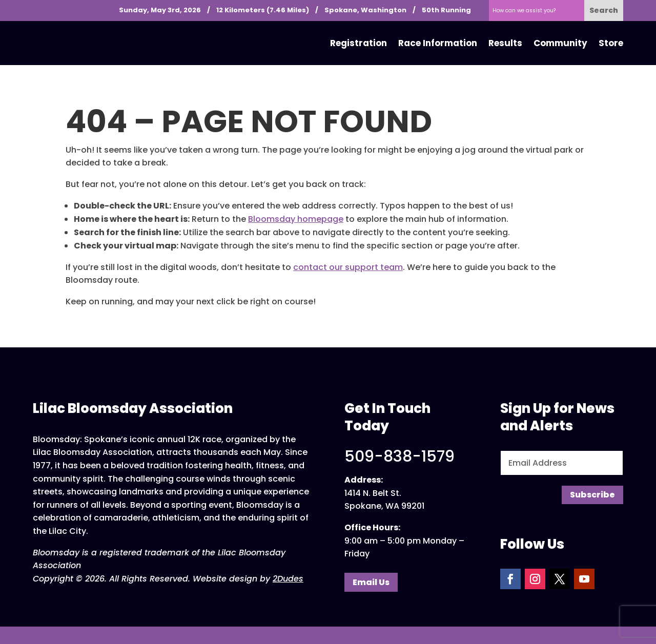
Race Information (438, 43)
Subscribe (592, 495)
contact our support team (348, 267)
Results (505, 43)
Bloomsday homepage (296, 219)
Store (611, 43)
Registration (358, 43)
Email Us (371, 582)
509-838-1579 (399, 456)
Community (560, 43)
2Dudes (288, 579)
